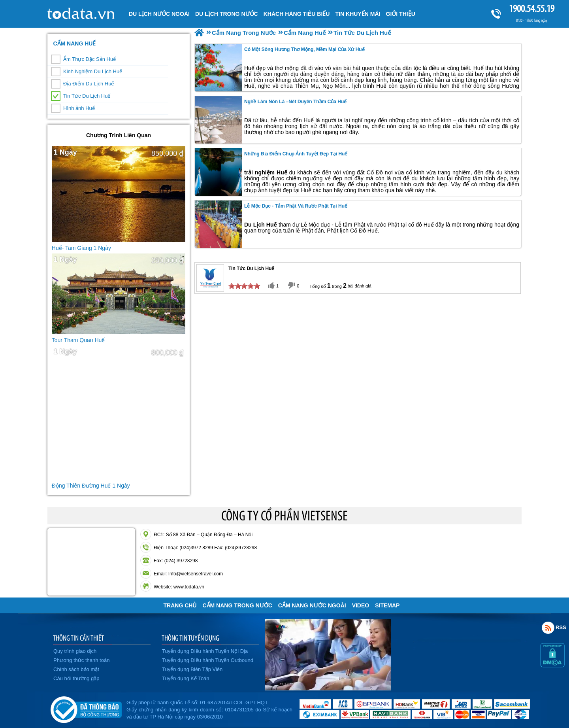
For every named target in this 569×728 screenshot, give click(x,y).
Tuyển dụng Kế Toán (186, 678)
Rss (548, 628)
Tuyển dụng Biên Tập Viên (192, 669)
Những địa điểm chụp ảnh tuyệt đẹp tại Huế (296, 154)
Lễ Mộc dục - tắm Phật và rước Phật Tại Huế (296, 206)
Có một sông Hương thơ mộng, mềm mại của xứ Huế (304, 49)
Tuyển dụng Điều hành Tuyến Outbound (208, 660)
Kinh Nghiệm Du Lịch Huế (93, 71)
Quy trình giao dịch (75, 651)
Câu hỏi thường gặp (76, 678)
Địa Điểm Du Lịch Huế (89, 84)
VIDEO (361, 605)
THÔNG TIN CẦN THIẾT (78, 638)
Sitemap (387, 605)
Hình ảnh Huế (79, 108)
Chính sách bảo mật (76, 669)
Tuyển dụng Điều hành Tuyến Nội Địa (205, 651)
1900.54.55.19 (531, 9)
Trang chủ (180, 605)
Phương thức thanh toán (81, 660)
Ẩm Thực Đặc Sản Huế (89, 59)
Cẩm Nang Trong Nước (237, 605)
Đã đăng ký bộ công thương (86, 708)
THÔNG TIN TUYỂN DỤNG (190, 638)
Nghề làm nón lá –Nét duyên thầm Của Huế (295, 102)
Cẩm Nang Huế (74, 43)
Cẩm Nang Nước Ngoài (312, 605)
